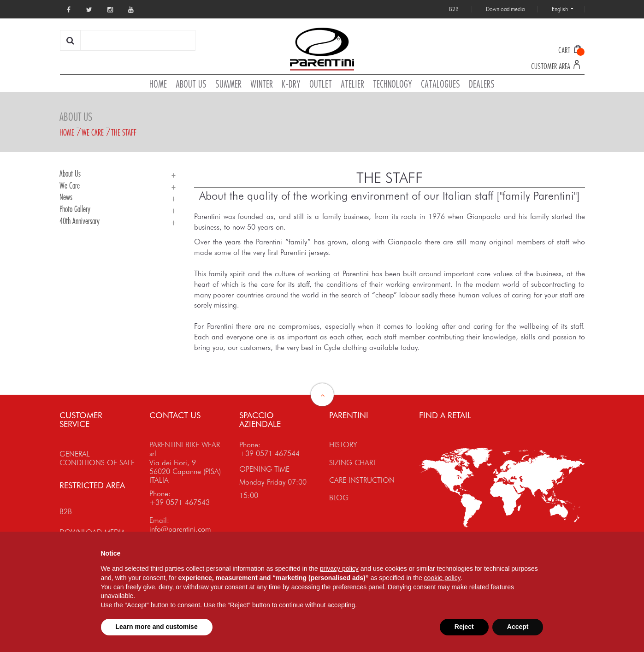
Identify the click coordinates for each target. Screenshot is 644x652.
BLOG (339, 498)
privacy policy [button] (339, 569)
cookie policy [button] (442, 578)
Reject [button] (464, 627)
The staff (124, 132)
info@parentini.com (180, 529)
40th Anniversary (80, 221)
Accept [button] (518, 627)
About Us (70, 173)
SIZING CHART (353, 463)
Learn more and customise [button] (157, 627)
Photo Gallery (75, 209)
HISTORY (343, 445)
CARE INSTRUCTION (362, 480)
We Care (93, 132)
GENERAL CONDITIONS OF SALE (97, 458)
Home (67, 132)
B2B (66, 512)
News (66, 197)
